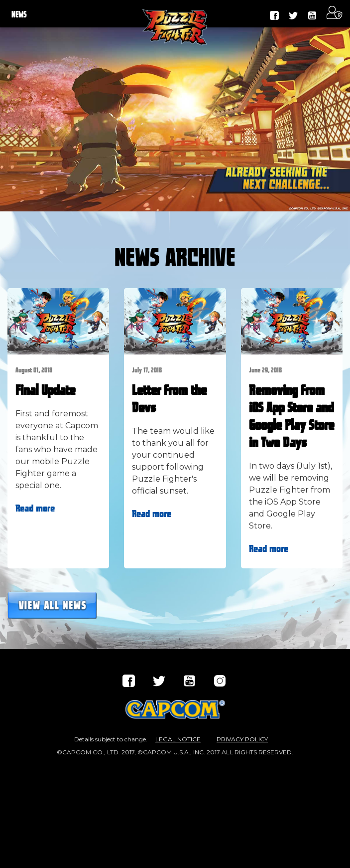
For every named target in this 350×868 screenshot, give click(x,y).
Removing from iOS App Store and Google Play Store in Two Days (292, 417)
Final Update (45, 391)
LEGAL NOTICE (178, 739)
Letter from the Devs (169, 400)
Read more (35, 509)
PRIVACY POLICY (242, 739)
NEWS (19, 15)
